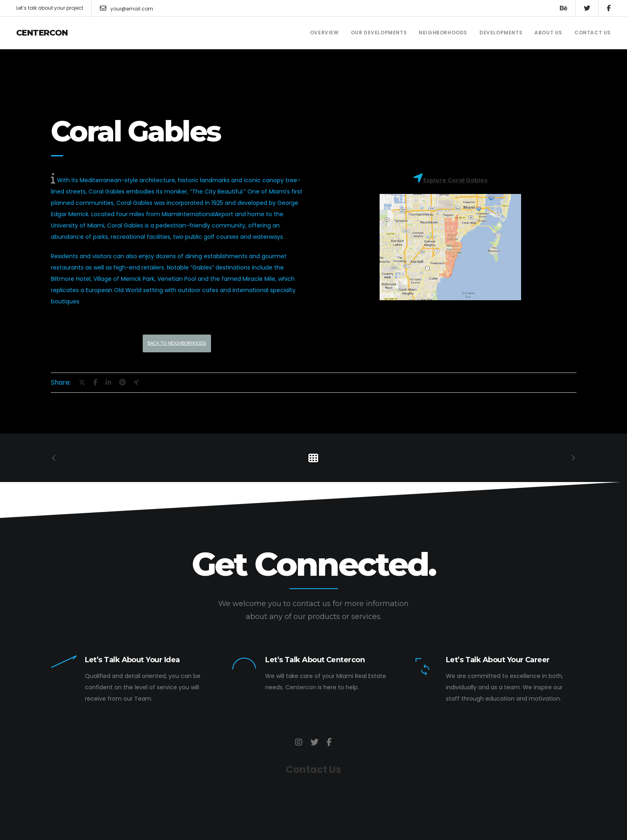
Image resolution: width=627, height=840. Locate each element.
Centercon (42, 33)
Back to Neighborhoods (177, 343)
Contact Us (313, 769)
